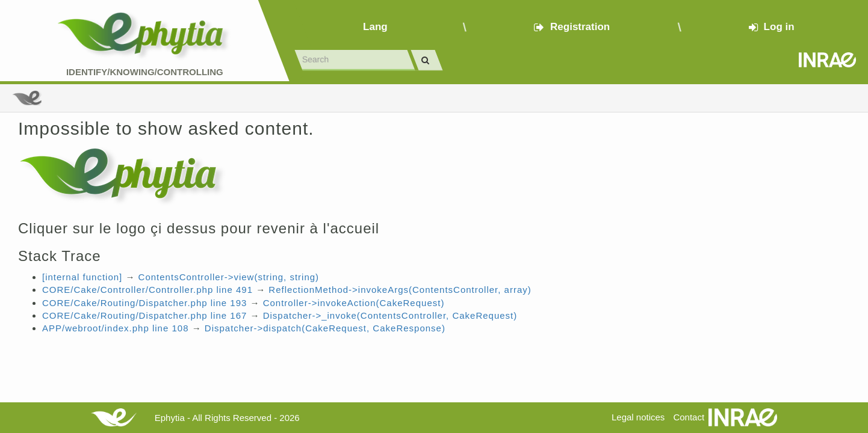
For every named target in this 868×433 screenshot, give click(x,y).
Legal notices (638, 417)
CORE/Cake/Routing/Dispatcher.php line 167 (144, 315)
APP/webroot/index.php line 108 (115, 328)
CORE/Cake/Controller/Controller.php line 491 (147, 290)
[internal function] (82, 277)
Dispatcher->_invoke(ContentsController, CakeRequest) (390, 315)
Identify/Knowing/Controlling (145, 72)
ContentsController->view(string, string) (229, 277)
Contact (689, 417)
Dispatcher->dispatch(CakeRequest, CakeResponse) (325, 328)
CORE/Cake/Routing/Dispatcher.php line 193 (144, 303)
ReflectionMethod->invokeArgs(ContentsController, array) (400, 290)
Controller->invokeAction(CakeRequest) (354, 303)
